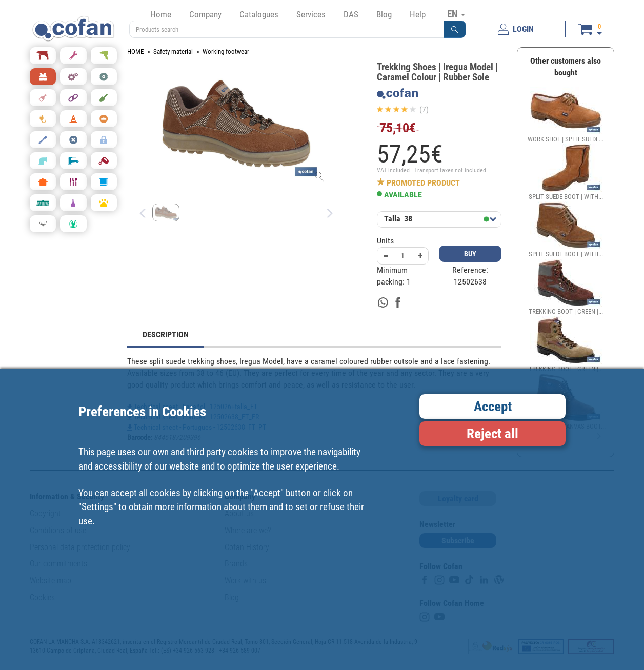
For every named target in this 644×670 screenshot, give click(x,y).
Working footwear (226, 52)
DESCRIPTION (166, 334)
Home (161, 14)
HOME (135, 52)
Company (205, 14)
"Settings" (97, 507)
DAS (351, 14)
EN (456, 14)
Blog (384, 14)
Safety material (173, 52)
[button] (455, 29)
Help (418, 14)
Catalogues (259, 14)
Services (311, 14)
